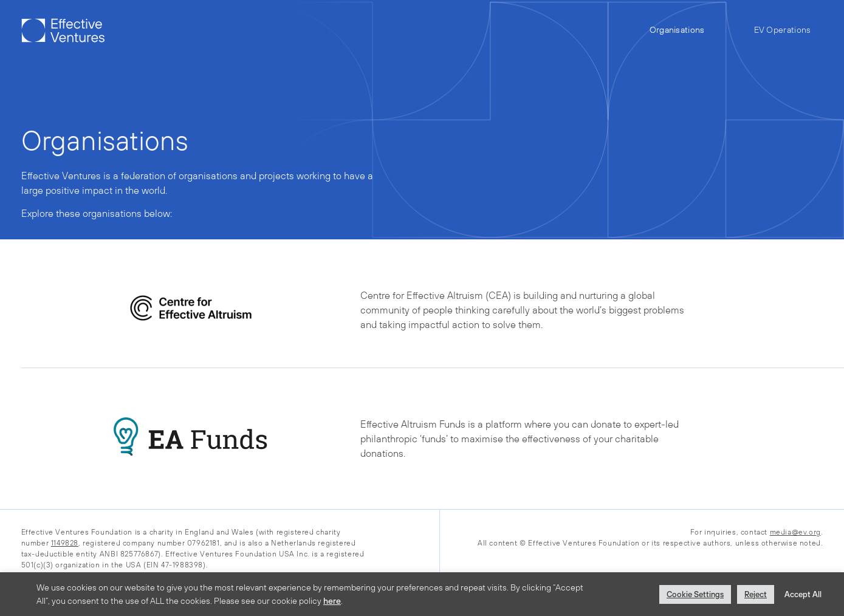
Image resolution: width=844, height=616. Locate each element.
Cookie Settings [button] (695, 594)
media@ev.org (795, 532)
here (332, 601)
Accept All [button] (803, 594)
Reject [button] (756, 594)
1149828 (65, 543)
